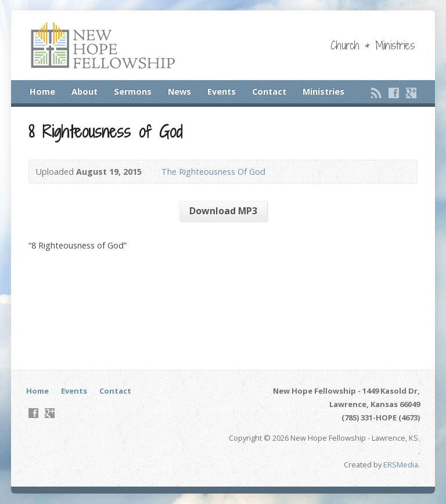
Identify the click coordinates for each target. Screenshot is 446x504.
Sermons (133, 91)
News (179, 91)
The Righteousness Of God (213, 172)
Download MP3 (223, 211)
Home (42, 91)
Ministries (323, 91)
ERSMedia (401, 465)
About (84, 91)
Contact (269, 91)
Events (222, 91)
